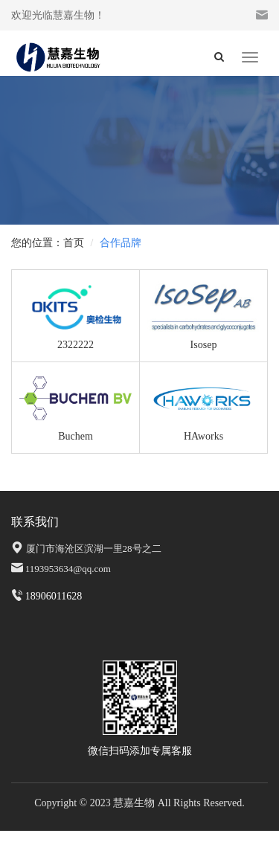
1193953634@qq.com (68, 569)
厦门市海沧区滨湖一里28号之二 (94, 549)
